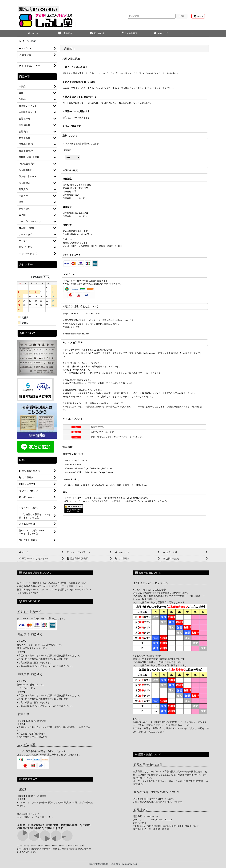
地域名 (68, 150)
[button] (193, 34)
